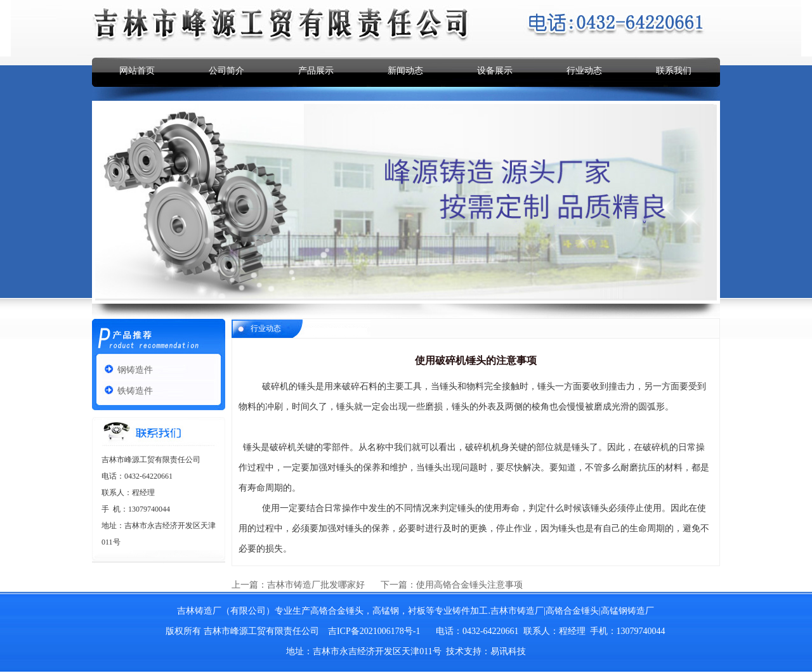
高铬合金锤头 (337, 611)
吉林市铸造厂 (517, 611)
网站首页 (137, 71)
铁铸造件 (135, 391)
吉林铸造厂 (199, 611)
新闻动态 (405, 71)
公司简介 (226, 71)
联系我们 (674, 71)
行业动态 (584, 71)
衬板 (417, 611)
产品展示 (316, 71)
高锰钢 (386, 611)
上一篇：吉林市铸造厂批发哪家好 (299, 585)
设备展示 (495, 71)
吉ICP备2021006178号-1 (374, 631)
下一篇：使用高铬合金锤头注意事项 (452, 585)
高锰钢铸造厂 (627, 611)
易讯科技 (508, 651)
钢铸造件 (135, 370)
